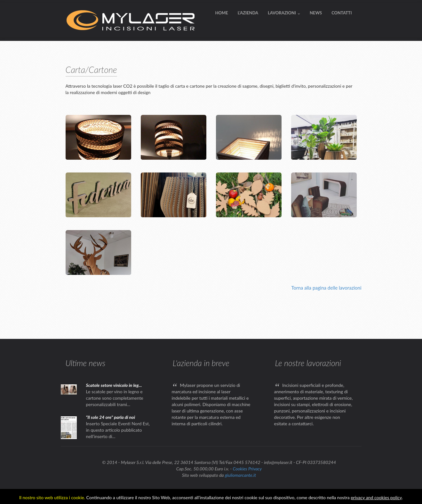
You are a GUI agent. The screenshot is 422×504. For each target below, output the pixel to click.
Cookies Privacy (247, 469)
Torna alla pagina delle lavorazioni (326, 288)
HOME (221, 13)
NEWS (316, 13)
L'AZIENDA (248, 13)
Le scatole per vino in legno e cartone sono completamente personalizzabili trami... (115, 398)
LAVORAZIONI (284, 13)
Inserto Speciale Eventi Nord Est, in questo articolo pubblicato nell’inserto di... (118, 430)
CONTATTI (342, 13)
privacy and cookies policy (376, 497)
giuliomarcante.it (240, 475)
